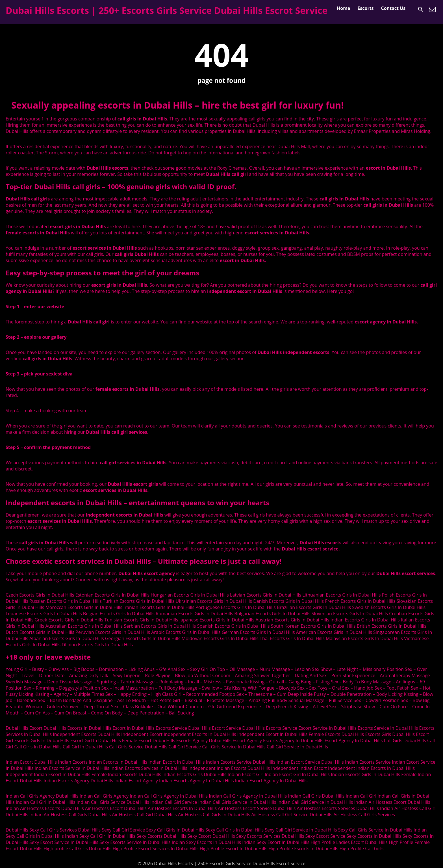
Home (343, 8)
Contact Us (393, 8)
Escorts (365, 8)
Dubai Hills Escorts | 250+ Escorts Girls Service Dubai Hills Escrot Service (167, 10)
